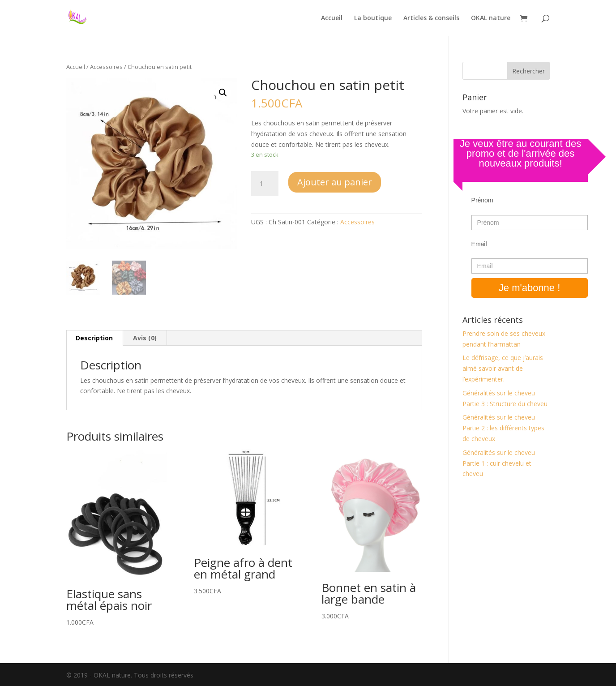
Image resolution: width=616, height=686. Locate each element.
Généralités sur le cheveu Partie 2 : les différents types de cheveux (503, 428)
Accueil (332, 18)
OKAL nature (491, 18)
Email (479, 244)
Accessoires (106, 67)
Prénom (482, 200)
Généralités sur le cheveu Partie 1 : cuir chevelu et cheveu (499, 463)
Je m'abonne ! (530, 288)
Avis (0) (145, 338)
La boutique (373, 18)
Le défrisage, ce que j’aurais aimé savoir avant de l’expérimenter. (503, 368)
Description (94, 338)
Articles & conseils (431, 18)
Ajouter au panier (335, 182)
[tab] (94, 338)
